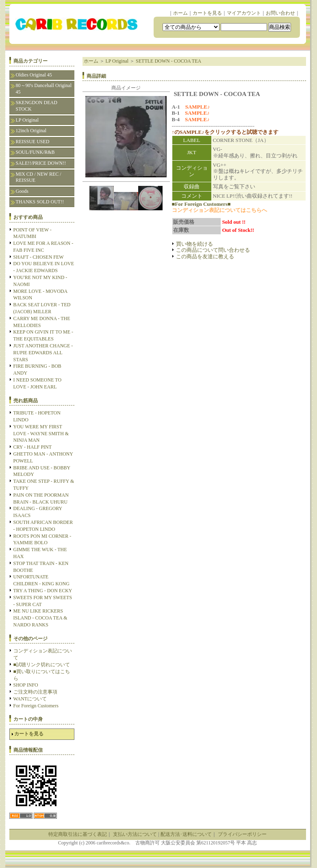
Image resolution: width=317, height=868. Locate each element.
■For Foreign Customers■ (201, 204)
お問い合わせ (280, 13)
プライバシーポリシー (242, 834)
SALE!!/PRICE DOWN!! (41, 163)
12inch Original (31, 131)
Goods (22, 191)
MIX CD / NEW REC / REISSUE (39, 177)
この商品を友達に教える (205, 256)
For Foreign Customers (36, 706)
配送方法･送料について (186, 834)
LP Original (27, 120)
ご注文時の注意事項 (35, 692)
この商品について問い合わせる (213, 250)
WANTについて (30, 699)
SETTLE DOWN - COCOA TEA (168, 61)
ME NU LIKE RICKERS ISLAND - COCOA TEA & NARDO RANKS (40, 618)
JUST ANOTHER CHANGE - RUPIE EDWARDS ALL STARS (43, 353)
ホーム (180, 13)
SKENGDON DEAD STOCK (37, 106)
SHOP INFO (26, 685)
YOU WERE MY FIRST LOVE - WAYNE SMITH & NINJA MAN (41, 434)
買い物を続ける (194, 244)
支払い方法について (135, 834)
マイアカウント (244, 13)
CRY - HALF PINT (33, 447)
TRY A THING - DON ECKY (43, 591)
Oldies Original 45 (34, 75)
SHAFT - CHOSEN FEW (39, 257)
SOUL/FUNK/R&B (35, 152)
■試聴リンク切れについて (42, 665)
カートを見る (207, 13)
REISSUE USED (33, 142)
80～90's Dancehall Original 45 (44, 89)
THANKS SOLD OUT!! (40, 202)
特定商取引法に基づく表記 (78, 834)
